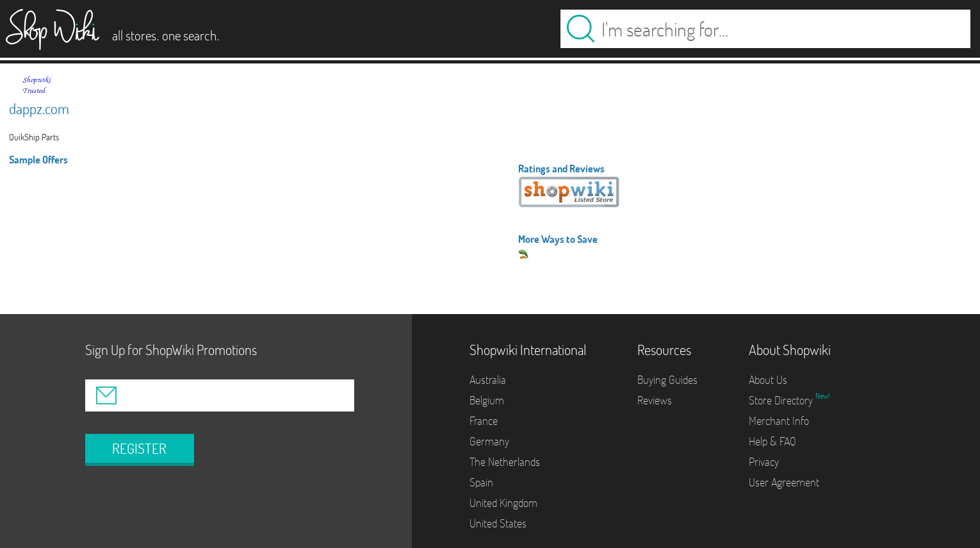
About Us (768, 380)
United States (498, 523)
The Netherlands (505, 462)
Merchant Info (779, 421)
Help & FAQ (772, 441)
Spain (481, 482)
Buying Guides (667, 380)
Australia (488, 380)
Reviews (655, 400)
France (484, 421)
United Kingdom (503, 503)
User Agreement (784, 482)
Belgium (487, 400)
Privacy (764, 462)
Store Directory (782, 400)
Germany (489, 441)
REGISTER (139, 449)
